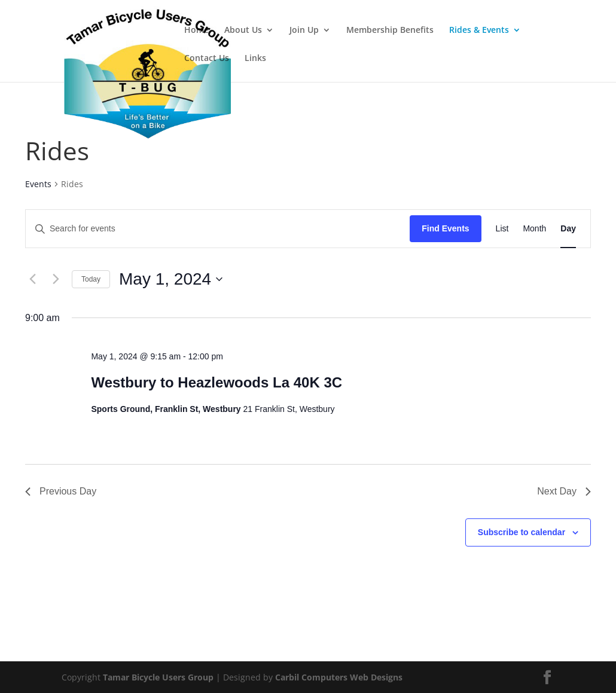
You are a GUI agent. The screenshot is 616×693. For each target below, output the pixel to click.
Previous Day (61, 491)
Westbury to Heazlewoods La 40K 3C (216, 382)
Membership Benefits (390, 30)
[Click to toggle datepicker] (171, 279)
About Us (243, 30)
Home (196, 30)
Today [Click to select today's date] (91, 279)
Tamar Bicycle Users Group (158, 677)
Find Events (445, 228)
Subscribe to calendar (522, 532)
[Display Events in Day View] (568, 229)
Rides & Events (479, 30)
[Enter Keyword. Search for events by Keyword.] (218, 229)
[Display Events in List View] (502, 229)
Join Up (304, 30)
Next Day (564, 491)
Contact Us (207, 59)
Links (255, 59)
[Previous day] (32, 279)
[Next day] (56, 279)
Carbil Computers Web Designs (339, 677)
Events (38, 184)
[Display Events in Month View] (534, 229)
